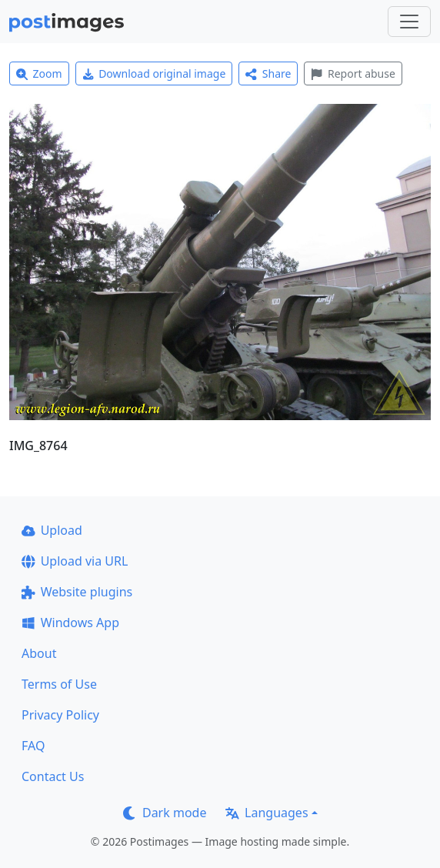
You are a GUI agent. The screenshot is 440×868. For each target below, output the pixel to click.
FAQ (33, 746)
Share (268, 73)
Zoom (39, 73)
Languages (267, 813)
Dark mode (165, 813)
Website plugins (77, 592)
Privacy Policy (60, 715)
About (39, 653)
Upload (52, 530)
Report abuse (353, 73)
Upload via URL (75, 561)
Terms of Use (59, 684)
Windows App (70, 623)
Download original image (154, 73)
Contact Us (53, 776)
